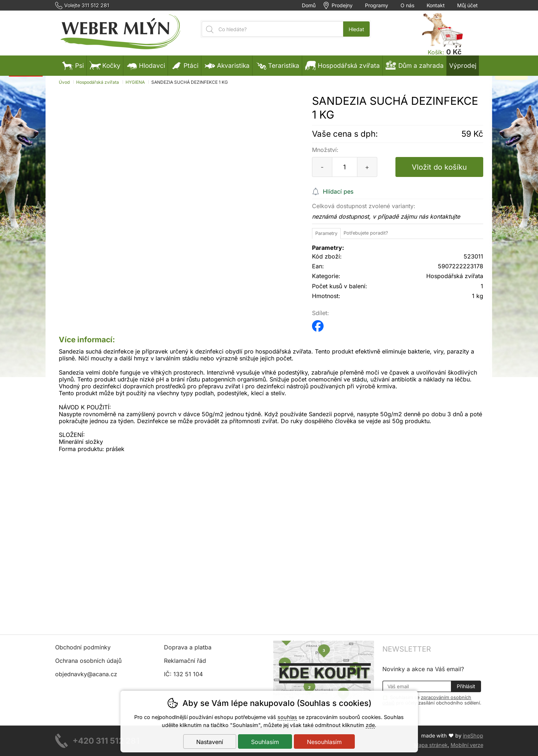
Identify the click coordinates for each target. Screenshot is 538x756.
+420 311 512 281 (106, 741)
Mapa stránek (431, 745)
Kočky (105, 65)
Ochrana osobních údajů (88, 661)
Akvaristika (227, 65)
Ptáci (184, 65)
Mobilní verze (467, 745)
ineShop (473, 736)
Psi (73, 65)
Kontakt (436, 5)
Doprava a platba (188, 647)
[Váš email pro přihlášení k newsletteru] (417, 686)
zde (370, 725)
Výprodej (463, 65)
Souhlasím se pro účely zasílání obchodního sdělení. (432, 700)
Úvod (64, 82)
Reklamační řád (185, 661)
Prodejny (342, 5)
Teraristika (277, 65)
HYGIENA (135, 82)
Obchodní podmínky (83, 647)
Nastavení (210, 742)
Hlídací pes (338, 191)
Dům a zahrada (414, 65)
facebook (318, 324)
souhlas (287, 717)
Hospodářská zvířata (98, 82)
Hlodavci (145, 65)
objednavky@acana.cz (86, 674)
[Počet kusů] (345, 167)
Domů (309, 5)
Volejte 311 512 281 (87, 5)
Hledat (356, 29)
